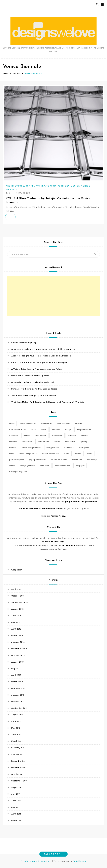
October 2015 (18, 596)
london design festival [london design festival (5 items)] (31, 448)
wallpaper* (17, 570)
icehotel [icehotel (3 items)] (13, 442)
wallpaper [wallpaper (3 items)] (80, 466)
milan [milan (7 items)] (12, 454)
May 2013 (16, 668)
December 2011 (19, 761)
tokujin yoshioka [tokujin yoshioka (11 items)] (28, 466)
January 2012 (18, 754)
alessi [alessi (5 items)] (12, 424)
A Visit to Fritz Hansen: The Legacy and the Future (37, 369)
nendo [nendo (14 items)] (90, 454)
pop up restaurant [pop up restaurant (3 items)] (37, 460)
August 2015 (17, 609)
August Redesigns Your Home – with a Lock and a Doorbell (41, 356)
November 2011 (19, 768)
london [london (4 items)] (12, 448)
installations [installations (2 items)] (43, 442)
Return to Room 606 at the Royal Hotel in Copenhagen (39, 362)
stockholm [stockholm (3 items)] (77, 460)
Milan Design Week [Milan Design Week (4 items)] (28, 454)
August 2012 (17, 715)
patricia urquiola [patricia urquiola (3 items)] (17, 460)
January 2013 (18, 695)
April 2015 (16, 629)
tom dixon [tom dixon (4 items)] (45, 466)
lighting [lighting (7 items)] (83, 442)
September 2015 (19, 602)
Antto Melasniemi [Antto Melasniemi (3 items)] (28, 424)
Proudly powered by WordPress (37, 861)
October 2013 (18, 655)
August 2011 (17, 787)
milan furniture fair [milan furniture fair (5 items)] (50, 454)
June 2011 (16, 801)
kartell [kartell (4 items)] (57, 442)
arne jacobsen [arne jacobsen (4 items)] (64, 424)
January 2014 (18, 642)
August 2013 (17, 662)
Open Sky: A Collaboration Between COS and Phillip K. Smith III (43, 349)
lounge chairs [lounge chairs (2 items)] (53, 448)
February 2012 (18, 748)
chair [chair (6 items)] (34, 430)
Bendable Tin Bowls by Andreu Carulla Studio (34, 389)
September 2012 (19, 708)
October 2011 (18, 774)
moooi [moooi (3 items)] (67, 454)
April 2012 (16, 735)
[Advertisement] (54, 296)
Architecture (15, 186)
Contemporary (35, 186)
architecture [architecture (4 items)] (46, 424)
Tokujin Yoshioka (58, 186)
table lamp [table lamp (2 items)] (92, 460)
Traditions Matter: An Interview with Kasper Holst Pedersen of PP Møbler (48, 402)
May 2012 (16, 728)
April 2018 (16, 589)
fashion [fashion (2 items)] (27, 436)
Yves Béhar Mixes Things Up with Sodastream (34, 395)
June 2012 (16, 721)
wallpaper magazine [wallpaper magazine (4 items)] (18, 472)
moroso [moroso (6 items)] (78, 454)
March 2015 (17, 635)
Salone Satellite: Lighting (24, 343)
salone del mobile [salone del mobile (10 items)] (59, 460)
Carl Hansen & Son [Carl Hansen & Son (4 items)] (18, 430)
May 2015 (16, 622)
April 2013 (16, 675)
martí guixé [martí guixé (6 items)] (84, 448)
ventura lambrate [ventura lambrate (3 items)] (62, 466)
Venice (75, 186)
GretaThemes (79, 861)
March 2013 (17, 682)
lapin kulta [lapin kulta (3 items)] (70, 442)
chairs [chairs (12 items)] (44, 430)
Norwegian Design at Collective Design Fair (33, 382)
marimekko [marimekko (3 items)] (69, 448)
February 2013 (18, 688)
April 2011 (16, 814)
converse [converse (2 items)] (56, 430)
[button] (97, 5)
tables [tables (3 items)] (12, 466)
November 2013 (19, 649)
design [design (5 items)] (68, 430)
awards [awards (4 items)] (79, 424)
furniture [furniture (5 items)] (72, 436)
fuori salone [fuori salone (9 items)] (57, 436)
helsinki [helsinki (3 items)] (84, 436)
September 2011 (19, 781)
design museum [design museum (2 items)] (84, 430)
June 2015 (16, 616)
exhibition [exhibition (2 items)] (14, 436)
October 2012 (18, 701)
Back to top (54, 854)
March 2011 (17, 820)
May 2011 (16, 807)
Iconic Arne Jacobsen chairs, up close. (31, 376)
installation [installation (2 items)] (27, 442)
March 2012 (17, 741)
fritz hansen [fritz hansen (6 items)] (41, 436)
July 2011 (16, 794)
